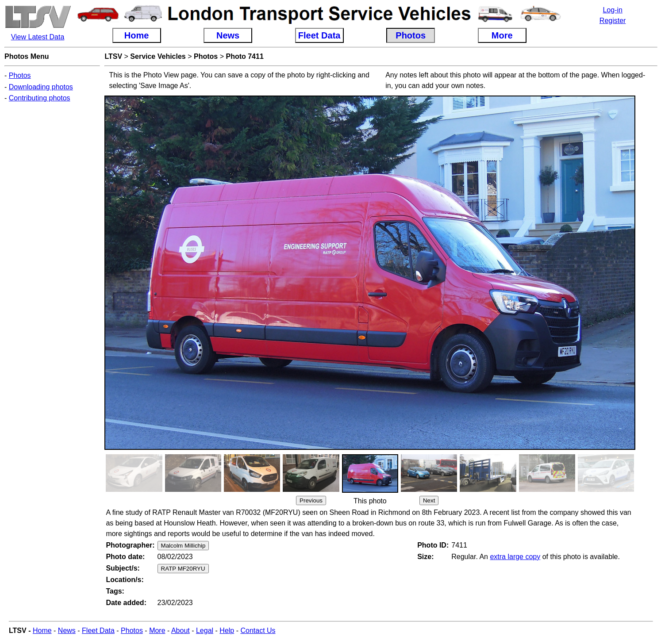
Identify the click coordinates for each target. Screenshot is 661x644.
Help (227, 631)
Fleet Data (98, 631)
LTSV (113, 56)
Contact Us (258, 631)
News (67, 631)
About (181, 631)
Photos (20, 75)
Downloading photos (41, 87)
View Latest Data (38, 37)
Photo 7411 (244, 56)
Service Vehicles (158, 56)
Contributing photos (40, 98)
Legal (205, 631)
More (157, 631)
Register (613, 21)
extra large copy (515, 557)
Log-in (612, 10)
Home (42, 631)
